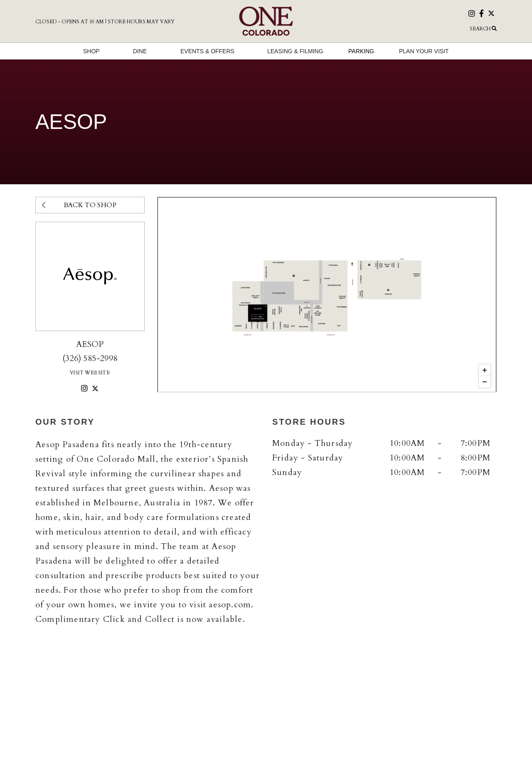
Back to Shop (79, 205)
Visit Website (90, 373)
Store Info (327, 304)
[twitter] (95, 389)
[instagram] (84, 389)
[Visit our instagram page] (472, 15)
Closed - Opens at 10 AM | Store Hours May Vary (105, 22)
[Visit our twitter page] (491, 14)
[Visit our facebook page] (482, 15)
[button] (424, 29)
